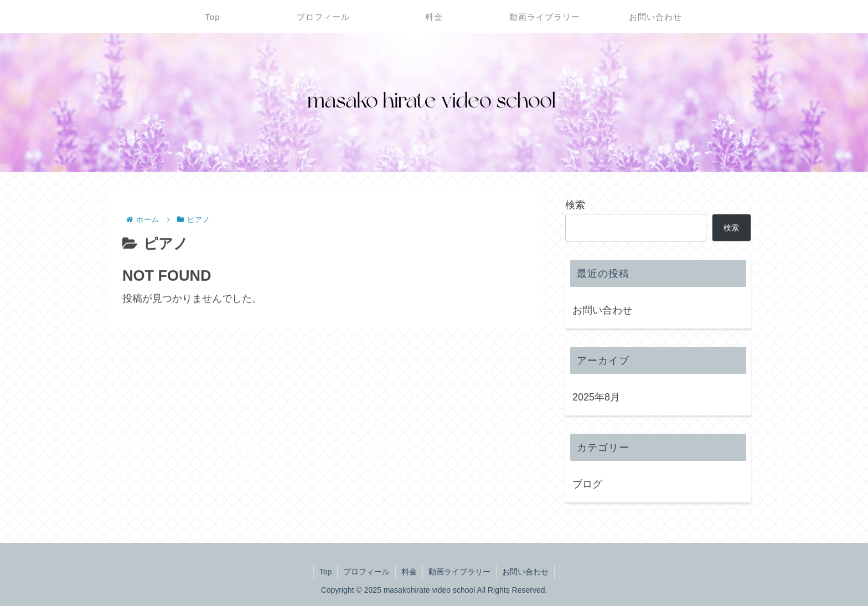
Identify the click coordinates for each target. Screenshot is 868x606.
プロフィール (366, 572)
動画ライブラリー (459, 572)
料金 (409, 572)
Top (326, 572)
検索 (575, 205)
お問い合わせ (602, 310)
